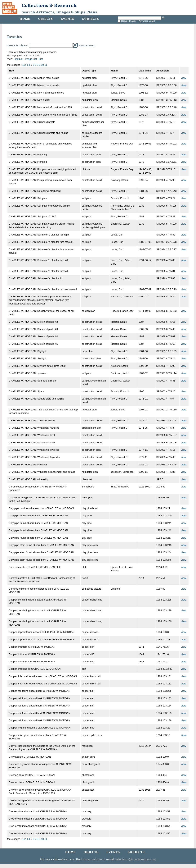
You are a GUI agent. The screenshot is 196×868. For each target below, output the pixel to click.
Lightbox (18, 59)
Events (67, 19)
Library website (92, 859)
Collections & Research (49, 5)
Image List (31, 59)
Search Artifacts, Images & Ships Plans (59, 12)
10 (42, 65)
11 (46, 65)
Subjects (90, 19)
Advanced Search (147, 21)
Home (25, 19)
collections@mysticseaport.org (135, 859)
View (183, 78)
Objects (45, 19)
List (41, 59)
